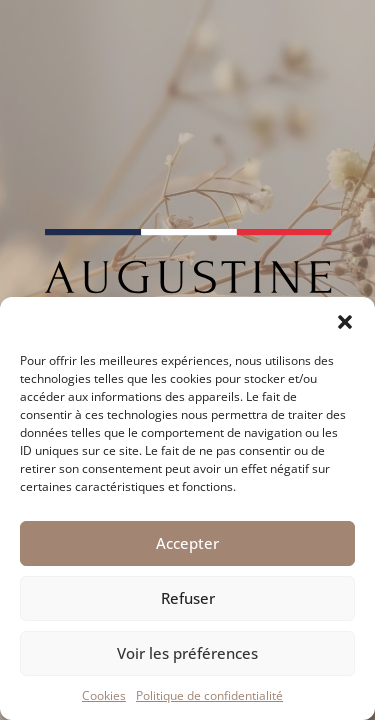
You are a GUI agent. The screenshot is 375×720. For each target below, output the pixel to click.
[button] (345, 322)
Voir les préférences (187, 653)
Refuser (188, 598)
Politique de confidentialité (209, 695)
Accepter (187, 543)
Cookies (104, 695)
